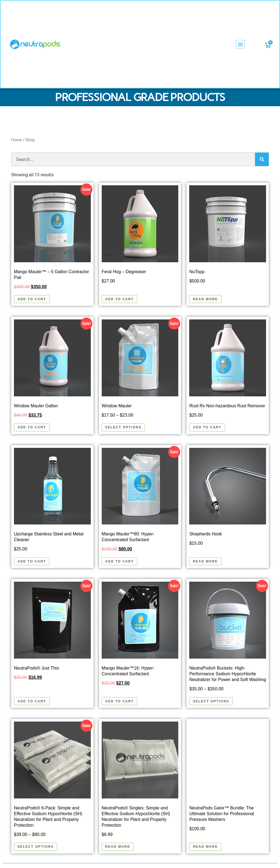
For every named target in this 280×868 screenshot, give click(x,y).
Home (17, 140)
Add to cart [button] (32, 299)
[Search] (262, 159)
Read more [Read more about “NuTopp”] (205, 299)
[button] (240, 44)
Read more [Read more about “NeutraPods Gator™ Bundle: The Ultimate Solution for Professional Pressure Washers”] (205, 847)
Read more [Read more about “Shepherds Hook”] (205, 561)
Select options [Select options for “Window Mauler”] (123, 427)
